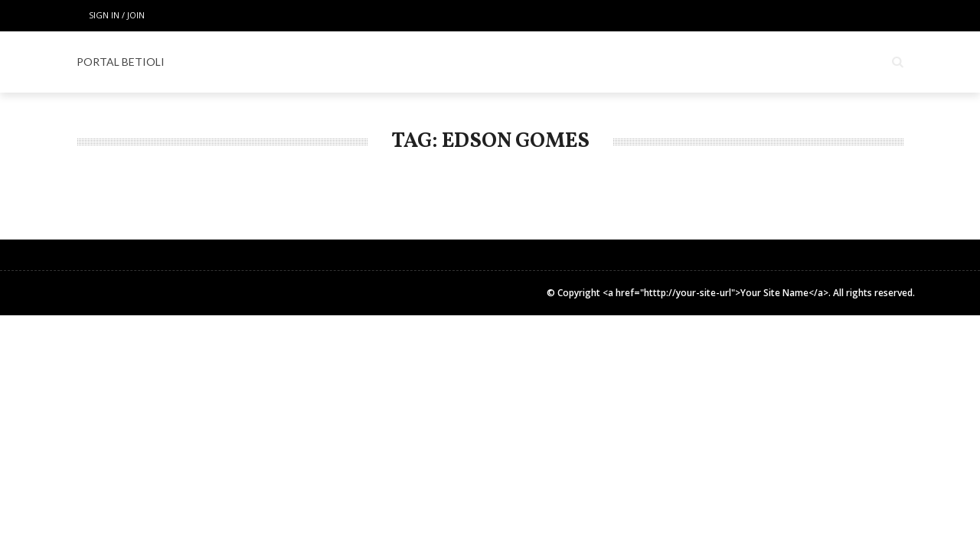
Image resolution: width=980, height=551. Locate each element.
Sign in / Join (117, 15)
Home (289, 62)
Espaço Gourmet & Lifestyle (563, 62)
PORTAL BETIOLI (121, 62)
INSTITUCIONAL (810, 62)
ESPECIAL (427, 62)
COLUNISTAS (707, 62)
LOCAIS (353, 62)
